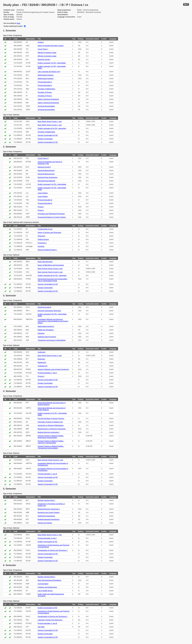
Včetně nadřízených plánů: (13, 26)
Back (186, 4)
